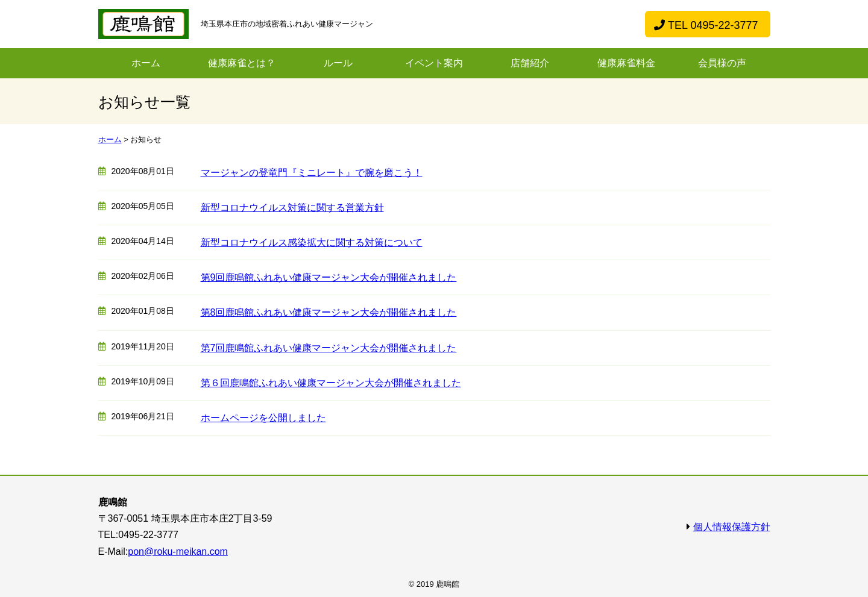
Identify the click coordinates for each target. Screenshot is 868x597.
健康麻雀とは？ (242, 63)
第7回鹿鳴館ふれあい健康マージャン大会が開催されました (329, 348)
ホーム (146, 63)
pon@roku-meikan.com (178, 552)
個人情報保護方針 (732, 527)
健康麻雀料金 (626, 63)
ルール (338, 63)
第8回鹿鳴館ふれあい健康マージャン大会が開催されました (329, 312)
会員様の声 (722, 63)
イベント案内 (434, 63)
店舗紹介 (530, 63)
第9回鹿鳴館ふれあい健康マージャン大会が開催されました (329, 277)
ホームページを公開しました (263, 418)
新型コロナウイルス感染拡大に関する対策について (312, 242)
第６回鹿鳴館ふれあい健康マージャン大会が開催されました (331, 383)
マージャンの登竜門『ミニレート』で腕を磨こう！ (312, 173)
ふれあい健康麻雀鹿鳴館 (143, 24)
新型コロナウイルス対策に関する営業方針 (292, 208)
